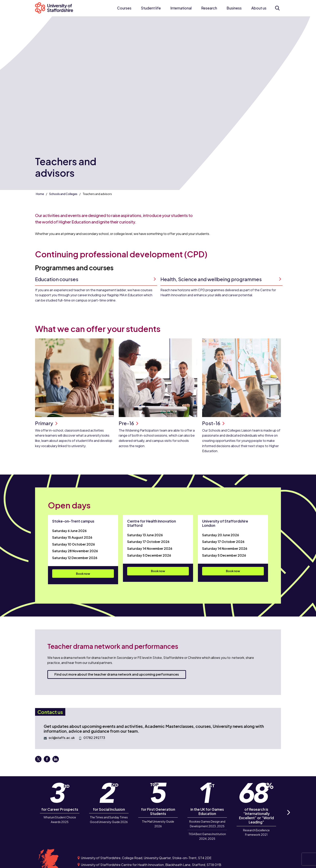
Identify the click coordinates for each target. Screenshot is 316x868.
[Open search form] (277, 8)
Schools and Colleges (63, 194)
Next (288, 817)
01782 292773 (94, 738)
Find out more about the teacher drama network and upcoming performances (117, 674)
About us (259, 8)
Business (234, 8)
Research (209, 8)
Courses (124, 8)
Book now (83, 574)
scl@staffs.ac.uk (62, 738)
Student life (151, 8)
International (181, 8)
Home (40, 194)
